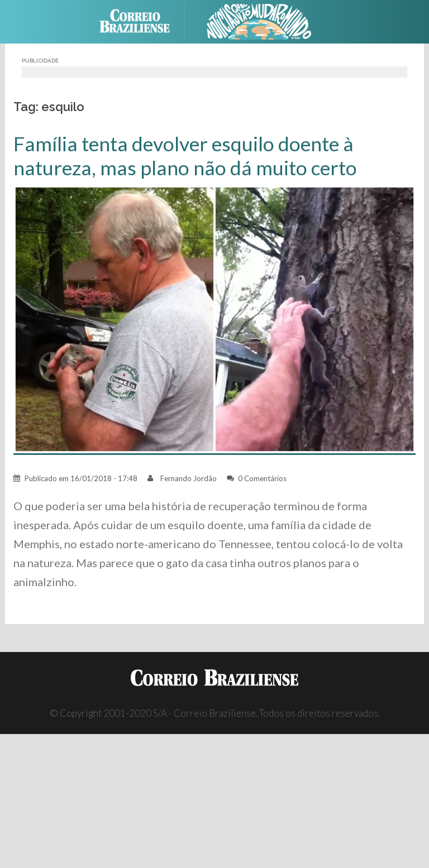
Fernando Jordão (189, 478)
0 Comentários (262, 478)
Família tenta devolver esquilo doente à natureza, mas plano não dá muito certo (185, 156)
